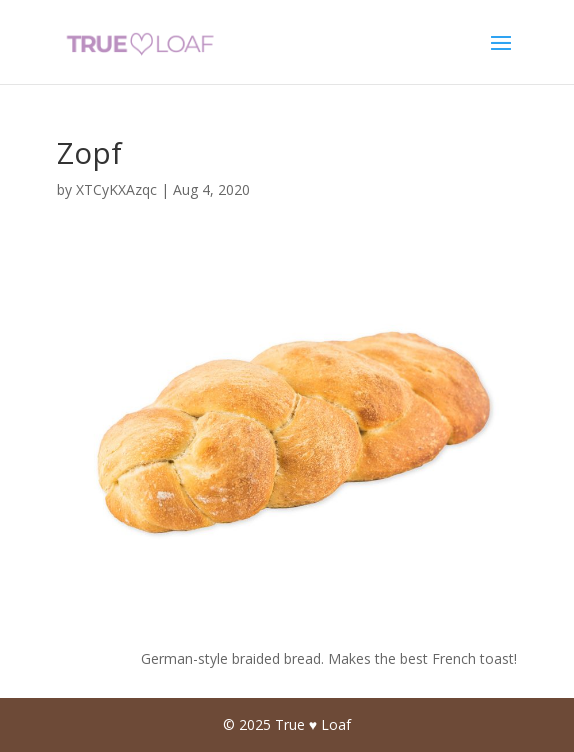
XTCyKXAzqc (116, 189)
